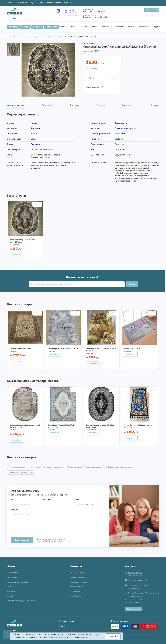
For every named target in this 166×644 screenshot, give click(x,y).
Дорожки (37, 27)
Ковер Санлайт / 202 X (133, 349)
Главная (11, 3)
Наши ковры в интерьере (18, 582)
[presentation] (30, 529)
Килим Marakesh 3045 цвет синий (138, 425)
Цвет (94, 27)
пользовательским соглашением (75, 637)
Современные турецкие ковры (21, 473)
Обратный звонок (133, 609)
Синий (34, 139)
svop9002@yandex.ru (137, 580)
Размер (131, 27)
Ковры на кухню (75, 467)
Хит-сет (133, 128)
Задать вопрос (22, 540)
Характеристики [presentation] (16, 105)
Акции (32, 3)
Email (78, 500)
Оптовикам (75, 591)
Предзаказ (94, 78)
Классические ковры (17, 467)
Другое (157, 27)
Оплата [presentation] (101, 105)
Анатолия (51, 37)
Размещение (144, 27)
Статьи (10, 596)
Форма (84, 27)
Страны (73, 27)
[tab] (16, 105)
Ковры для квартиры (94, 467)
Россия (28, 37)
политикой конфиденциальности (50, 541)
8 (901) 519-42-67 (70, 11)
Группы (62, 27)
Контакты (68, 3)
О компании (22, 3)
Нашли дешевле (93, 87)
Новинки (25, 27)
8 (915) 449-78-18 (70, 13)
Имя (13, 500)
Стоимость (105, 27)
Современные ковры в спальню (121, 467)
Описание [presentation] (47, 105)
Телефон (47, 500)
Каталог (13, 27)
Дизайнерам (75, 596)
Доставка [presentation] (74, 105)
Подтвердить (113, 636)
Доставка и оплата (53, 3)
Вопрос (14, 510)
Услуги (40, 3)
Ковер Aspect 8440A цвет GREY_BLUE (63, 349)
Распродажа (52, 27)
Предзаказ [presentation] (128, 105)
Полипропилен (122, 128)
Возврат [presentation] (155, 105)
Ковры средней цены (55, 467)
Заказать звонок (70, 16)
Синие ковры (36, 467)
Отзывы (10, 587)
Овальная (35, 144)
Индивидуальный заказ (80, 577)
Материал (119, 27)
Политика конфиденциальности (21, 601)
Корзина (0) (153, 10)
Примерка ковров (78, 573)
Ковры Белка (39, 37)
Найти (132, 284)
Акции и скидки (14, 577)
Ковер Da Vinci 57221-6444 (20, 349)
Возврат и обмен (77, 587)
